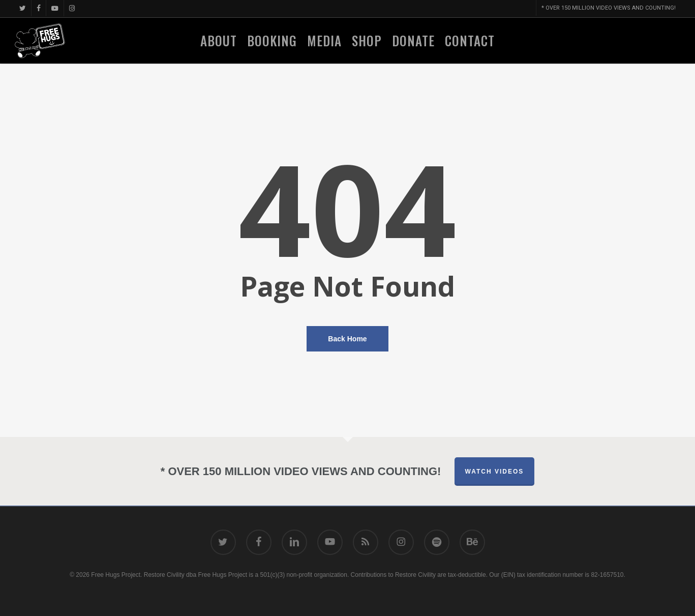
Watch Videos (495, 472)
